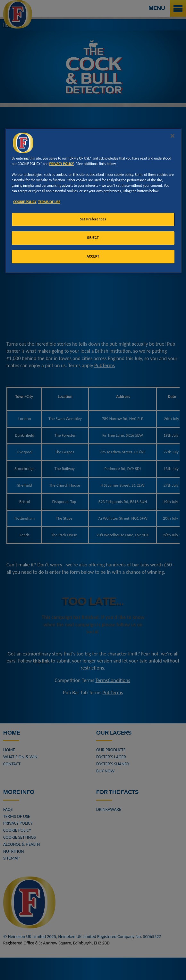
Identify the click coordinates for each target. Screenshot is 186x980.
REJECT (93, 238)
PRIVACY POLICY (62, 164)
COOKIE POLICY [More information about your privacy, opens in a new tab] (25, 202)
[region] (93, 201)
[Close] (173, 136)
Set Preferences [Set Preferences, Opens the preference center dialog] (93, 219)
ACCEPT (93, 256)
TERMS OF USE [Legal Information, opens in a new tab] (49, 202)
